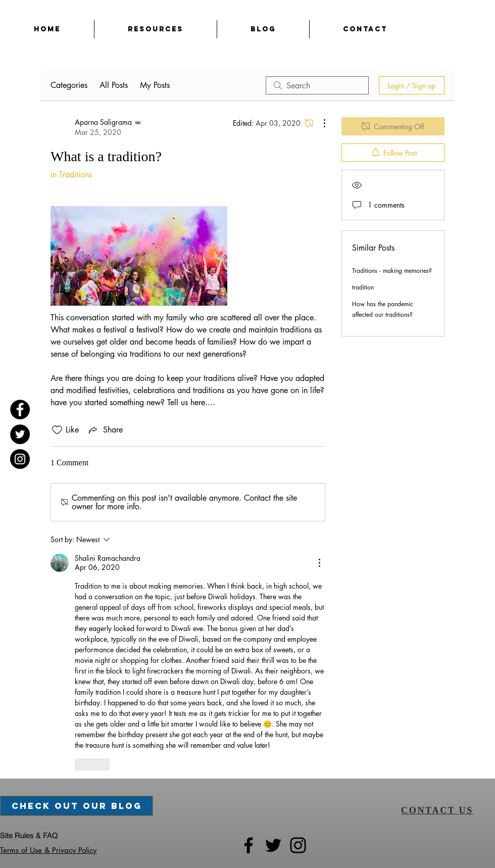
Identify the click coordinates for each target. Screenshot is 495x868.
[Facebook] (20, 409)
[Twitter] (20, 434)
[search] (317, 85)
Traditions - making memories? (392, 271)
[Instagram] (20, 459)
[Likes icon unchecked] (57, 430)
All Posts (114, 85)
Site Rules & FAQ (29, 835)
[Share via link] (105, 430)
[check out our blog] (77, 806)
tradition (363, 287)
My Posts (155, 85)
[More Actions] (319, 123)
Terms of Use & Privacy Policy (48, 850)
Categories (69, 85)
